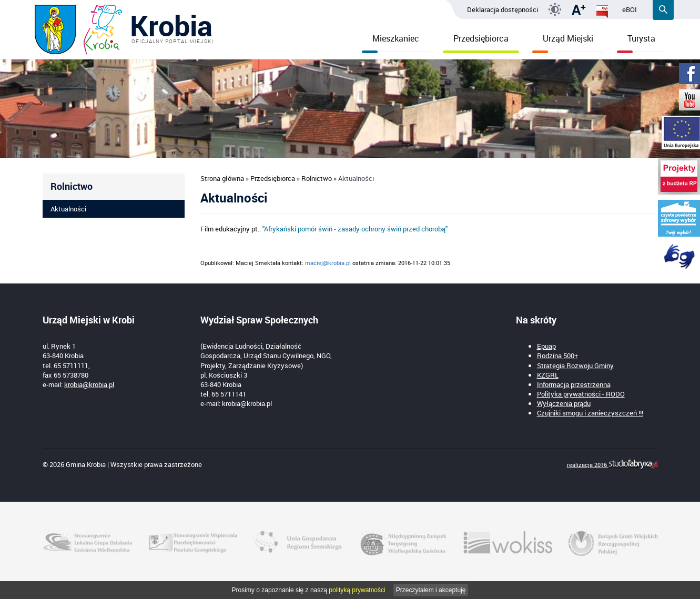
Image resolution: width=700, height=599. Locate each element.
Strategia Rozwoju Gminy (575, 366)
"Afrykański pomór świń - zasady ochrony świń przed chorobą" (355, 229)
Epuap (546, 346)
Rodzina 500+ (557, 356)
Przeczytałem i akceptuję (431, 590)
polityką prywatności (357, 590)
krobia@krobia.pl (89, 384)
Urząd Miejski (563, 42)
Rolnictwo (317, 178)
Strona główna (222, 178)
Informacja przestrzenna (574, 384)
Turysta (636, 42)
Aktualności (68, 209)
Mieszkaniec (390, 42)
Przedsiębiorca (481, 42)
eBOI (630, 9)
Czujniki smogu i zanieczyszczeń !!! (590, 413)
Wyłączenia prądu (564, 403)
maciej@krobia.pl (328, 263)
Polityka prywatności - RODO (581, 394)
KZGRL (548, 375)
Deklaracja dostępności (503, 9)
